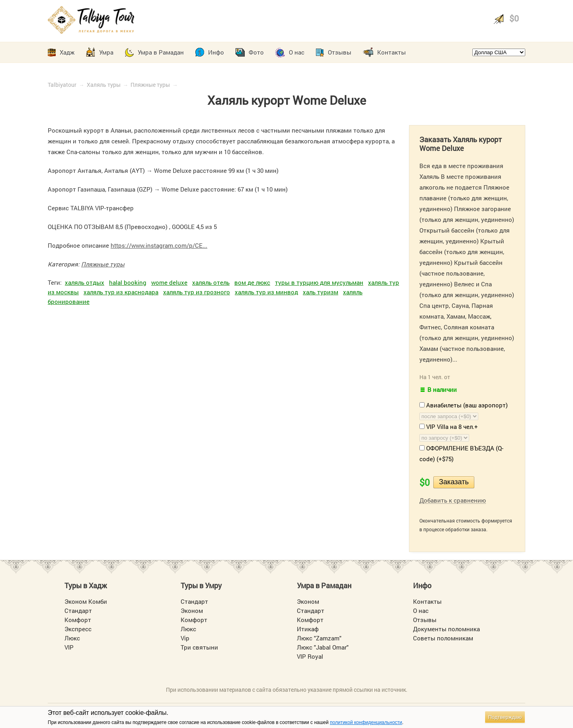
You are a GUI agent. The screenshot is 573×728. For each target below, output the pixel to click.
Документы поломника (446, 629)
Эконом (192, 611)
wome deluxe (169, 282)
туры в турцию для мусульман (319, 282)
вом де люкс (252, 282)
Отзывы (340, 52)
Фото (256, 52)
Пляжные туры (150, 85)
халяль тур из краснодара (121, 292)
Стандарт (78, 611)
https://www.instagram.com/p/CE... (159, 245)
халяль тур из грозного (197, 292)
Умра (106, 52)
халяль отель (211, 282)
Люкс (72, 638)
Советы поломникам (443, 638)
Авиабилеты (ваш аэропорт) (464, 405)
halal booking (128, 282)
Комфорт (78, 620)
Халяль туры (104, 85)
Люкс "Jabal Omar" (323, 647)
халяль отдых (85, 282)
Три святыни (199, 647)
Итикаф (308, 629)
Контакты (392, 52)
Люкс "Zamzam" (319, 638)
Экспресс (78, 629)
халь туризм (321, 292)
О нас (297, 52)
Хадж (67, 52)
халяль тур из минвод (266, 292)
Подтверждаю (505, 717)
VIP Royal (310, 656)
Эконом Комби (86, 601)
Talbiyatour (62, 85)
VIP (69, 647)
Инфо (216, 52)
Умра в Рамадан (161, 52)
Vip (185, 638)
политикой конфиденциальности (366, 722)
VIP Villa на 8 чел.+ (449, 427)
